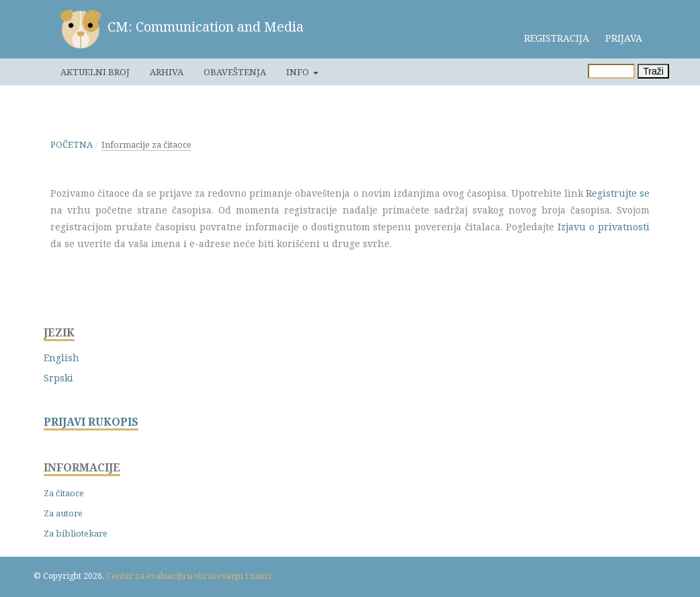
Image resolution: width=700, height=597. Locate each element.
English (61, 358)
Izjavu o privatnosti (604, 227)
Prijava (624, 38)
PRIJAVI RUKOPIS (91, 422)
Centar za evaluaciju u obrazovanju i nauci (189, 576)
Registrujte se (618, 193)
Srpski (58, 378)
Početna (72, 144)
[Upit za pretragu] (611, 71)
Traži (653, 71)
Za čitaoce (64, 493)
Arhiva (167, 72)
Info (299, 72)
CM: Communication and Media (206, 27)
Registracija (557, 38)
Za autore (63, 513)
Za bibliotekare (76, 533)
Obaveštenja (235, 72)
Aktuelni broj (95, 72)
